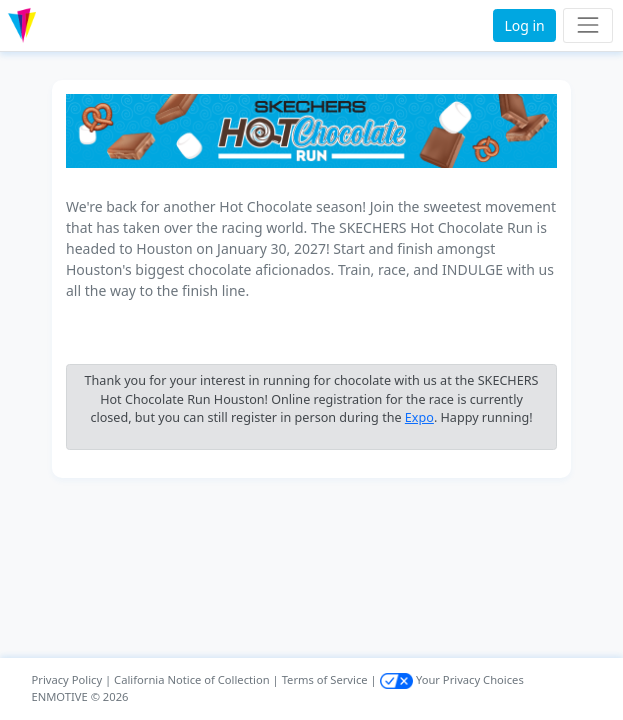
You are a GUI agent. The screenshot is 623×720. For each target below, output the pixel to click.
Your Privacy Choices (452, 679)
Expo (419, 417)
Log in (524, 25)
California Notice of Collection (192, 679)
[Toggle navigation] (587, 25)
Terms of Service (325, 679)
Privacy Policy (67, 679)
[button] (64, 25)
